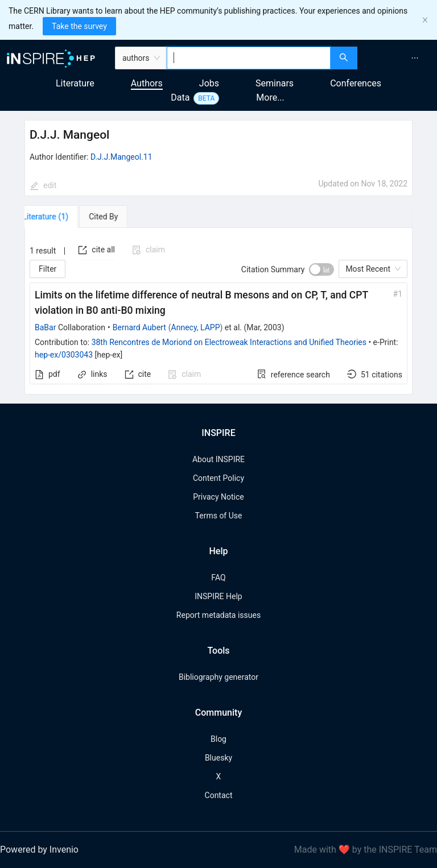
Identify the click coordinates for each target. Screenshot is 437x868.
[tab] (57, 217)
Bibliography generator (218, 677)
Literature (75, 83)
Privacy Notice (218, 497)
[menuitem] (415, 58)
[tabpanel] (218, 311)
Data (180, 97)
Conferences (356, 83)
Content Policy (218, 478)
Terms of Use (219, 516)
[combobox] (249, 58)
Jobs (209, 83)
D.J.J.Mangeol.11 (121, 157)
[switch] (321, 269)
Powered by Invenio (39, 850)
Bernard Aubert (139, 327)
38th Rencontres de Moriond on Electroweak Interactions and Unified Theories (229, 342)
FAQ (218, 578)
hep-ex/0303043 (64, 355)
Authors (147, 83)
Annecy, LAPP (196, 327)
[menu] (399, 58)
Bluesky (218, 758)
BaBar (45, 327)
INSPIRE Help (218, 596)
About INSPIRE (218, 459)
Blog (218, 739)
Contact (219, 795)
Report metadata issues (218, 615)
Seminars (275, 83)
